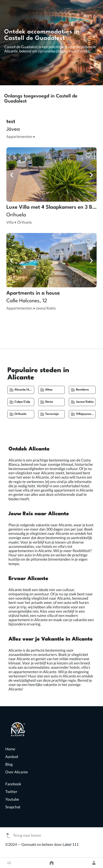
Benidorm (83, 390)
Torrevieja (52, 414)
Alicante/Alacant (26, 390)
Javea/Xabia (85, 402)
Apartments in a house (33, 293)
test (11, 122)
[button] (9, 863)
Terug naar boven (23, 835)
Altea (49, 390)
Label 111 (71, 844)
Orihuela (20, 414)
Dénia (49, 402)
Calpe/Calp (22, 402)
